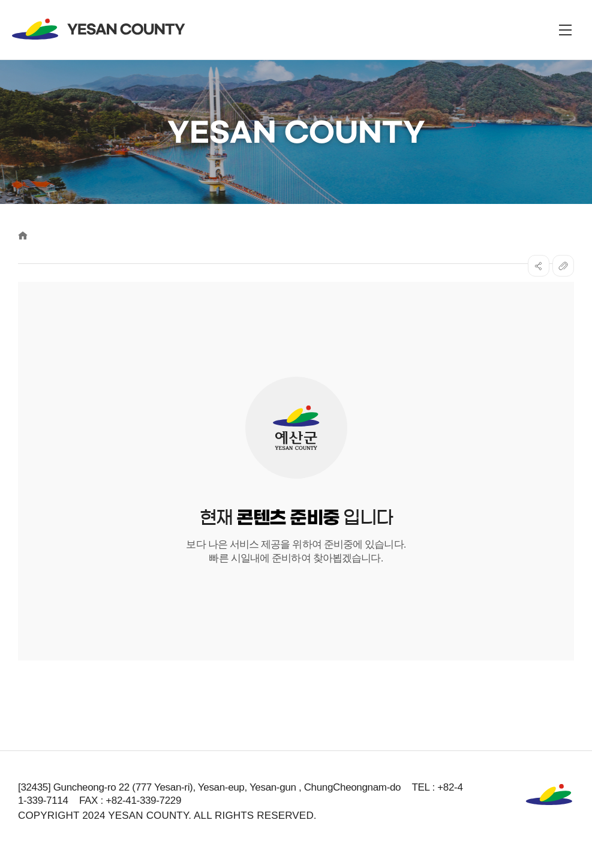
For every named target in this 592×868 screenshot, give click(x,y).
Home (23, 235)
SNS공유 (539, 266)
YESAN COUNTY (99, 29)
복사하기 (563, 266)
